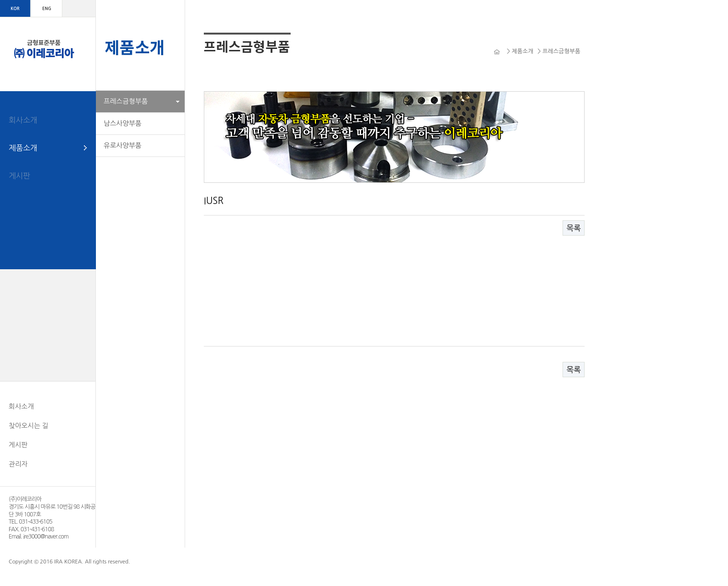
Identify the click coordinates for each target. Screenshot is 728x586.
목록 (574, 228)
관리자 (18, 464)
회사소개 (23, 120)
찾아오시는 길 (29, 426)
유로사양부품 (123, 145)
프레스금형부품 (126, 101)
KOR (15, 8)
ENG (47, 8)
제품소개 (23, 148)
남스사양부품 (123, 123)
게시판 (19, 176)
